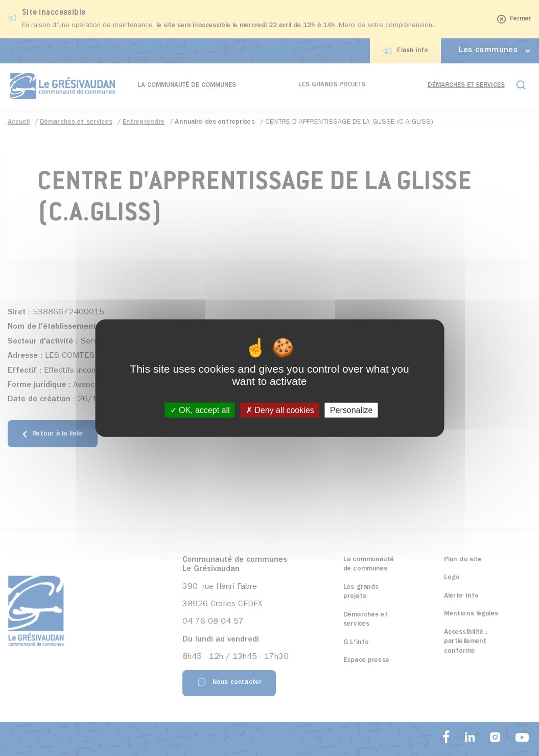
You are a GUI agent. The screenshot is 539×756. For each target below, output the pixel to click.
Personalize (351, 410)
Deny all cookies (280, 410)
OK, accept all (200, 410)
